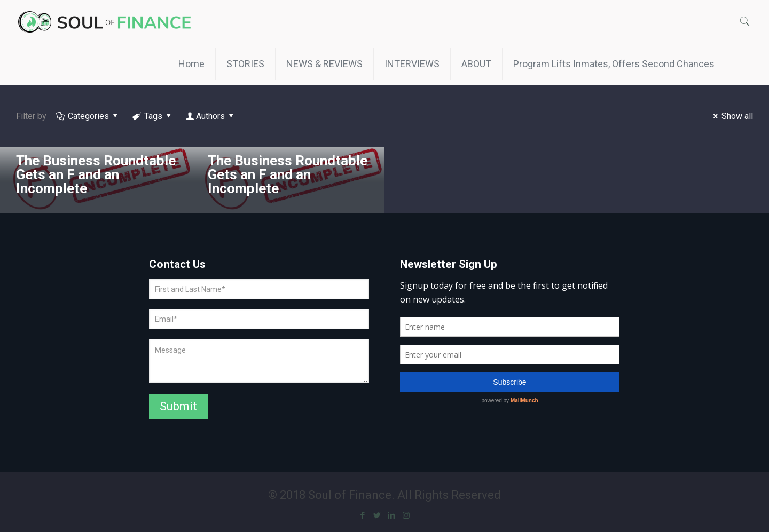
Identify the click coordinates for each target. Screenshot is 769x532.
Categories (88, 116)
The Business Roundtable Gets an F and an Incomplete (96, 174)
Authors (211, 116)
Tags (153, 116)
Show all (731, 116)
